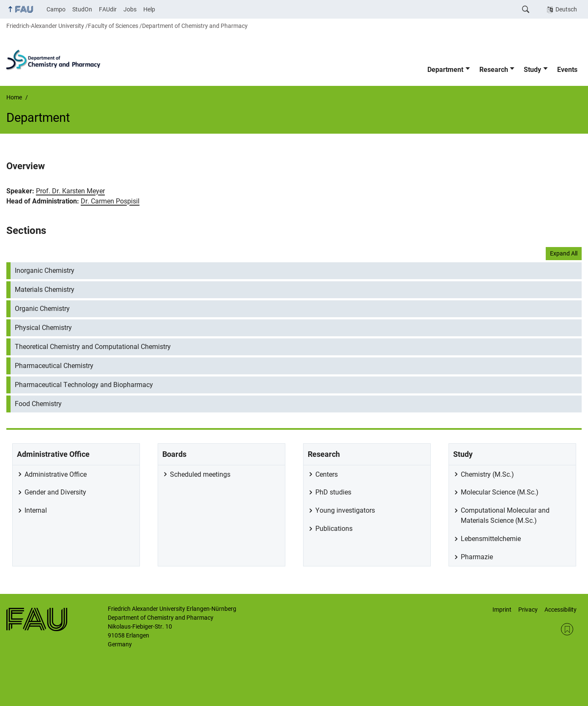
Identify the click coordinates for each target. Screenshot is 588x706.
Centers (327, 474)
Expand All (564, 253)
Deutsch (566, 9)
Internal (36, 510)
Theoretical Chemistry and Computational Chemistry (93, 347)
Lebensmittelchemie (491, 539)
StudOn (82, 9)
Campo (56, 9)
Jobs (130, 9)
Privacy (528, 610)
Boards (174, 454)
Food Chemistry (38, 404)
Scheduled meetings (200, 474)
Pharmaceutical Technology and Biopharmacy (84, 385)
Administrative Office (53, 454)
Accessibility (561, 610)
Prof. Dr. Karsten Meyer (70, 191)
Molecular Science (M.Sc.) (500, 492)
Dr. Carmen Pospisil (110, 201)
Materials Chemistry (45, 290)
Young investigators (345, 510)
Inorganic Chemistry (45, 271)
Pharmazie (477, 557)
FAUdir (108, 9)
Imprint (502, 610)
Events (567, 70)
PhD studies (333, 492)
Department (445, 70)
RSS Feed (567, 629)
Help (149, 9)
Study (532, 70)
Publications (334, 529)
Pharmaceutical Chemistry (54, 366)
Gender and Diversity (55, 492)
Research (494, 70)
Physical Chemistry (43, 328)
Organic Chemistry (42, 309)
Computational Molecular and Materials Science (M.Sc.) (505, 515)
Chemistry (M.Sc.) (487, 474)
